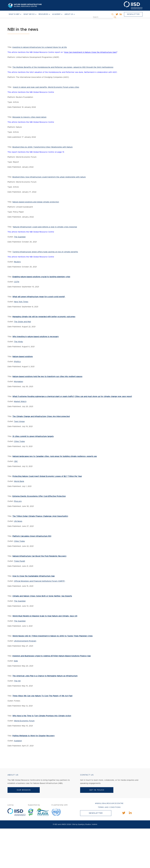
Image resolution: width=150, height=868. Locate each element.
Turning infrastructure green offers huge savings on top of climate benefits (45, 252)
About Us (69, 14)
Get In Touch (97, 790)
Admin (95, 824)
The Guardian (20, 237)
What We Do (29, 14)
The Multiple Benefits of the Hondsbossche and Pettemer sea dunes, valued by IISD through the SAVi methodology (63, 67)
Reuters (17, 262)
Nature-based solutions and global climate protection (36, 202)
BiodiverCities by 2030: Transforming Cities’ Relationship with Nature (43, 147)
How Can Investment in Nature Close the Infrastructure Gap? (91, 52)
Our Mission (24, 790)
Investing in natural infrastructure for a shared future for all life (40, 47)
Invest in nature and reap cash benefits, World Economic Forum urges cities (46, 87)
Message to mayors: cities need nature (29, 117)
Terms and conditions (109, 807)
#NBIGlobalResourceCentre (109, 803)
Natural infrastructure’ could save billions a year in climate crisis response (45, 227)
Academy (56, 14)
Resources (43, 14)
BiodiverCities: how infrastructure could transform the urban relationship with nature (49, 177)
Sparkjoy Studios (84, 824)
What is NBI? (14, 14)
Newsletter (133, 14)
